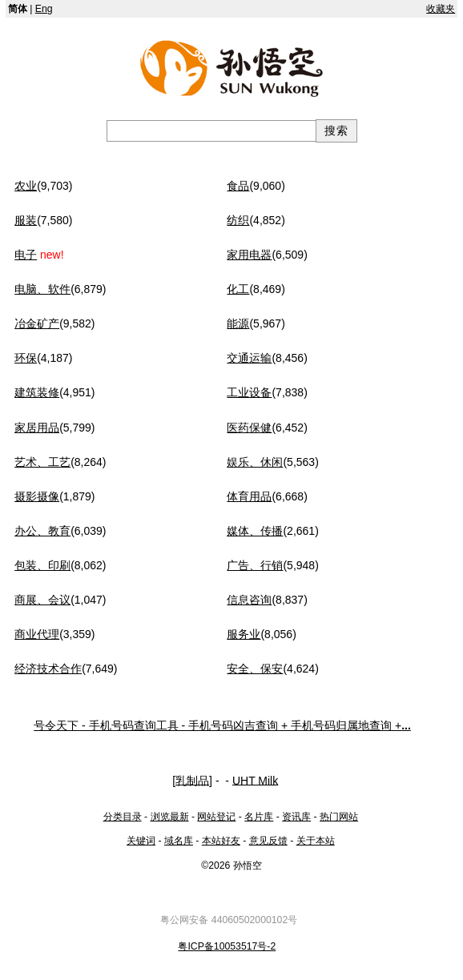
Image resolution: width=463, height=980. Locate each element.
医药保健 (249, 428)
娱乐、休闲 (255, 462)
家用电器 (249, 255)
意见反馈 (268, 841)
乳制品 (192, 780)
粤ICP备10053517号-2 (227, 946)
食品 (238, 186)
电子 (26, 255)
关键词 (141, 841)
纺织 (238, 220)
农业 (26, 186)
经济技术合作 (48, 669)
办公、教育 (42, 531)
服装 (26, 220)
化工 (238, 289)
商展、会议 (42, 600)
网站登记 (216, 817)
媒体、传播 (255, 531)
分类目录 (123, 817)
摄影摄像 (37, 496)
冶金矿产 (37, 323)
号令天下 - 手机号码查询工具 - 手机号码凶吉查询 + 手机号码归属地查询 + (222, 725)
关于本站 (316, 841)
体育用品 (249, 496)
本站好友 (221, 841)
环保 (26, 358)
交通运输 (249, 358)
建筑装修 (37, 392)
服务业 (244, 634)
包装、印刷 (42, 565)
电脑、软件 (42, 289)
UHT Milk (255, 780)
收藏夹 (441, 9)
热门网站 (339, 817)
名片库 (259, 817)
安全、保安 (255, 669)
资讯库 (296, 817)
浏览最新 (170, 817)
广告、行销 (255, 565)
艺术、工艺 (42, 462)
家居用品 (37, 428)
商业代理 (37, 634)
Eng (44, 9)
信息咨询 (249, 600)
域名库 (179, 841)
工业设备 (249, 392)
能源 (238, 323)
